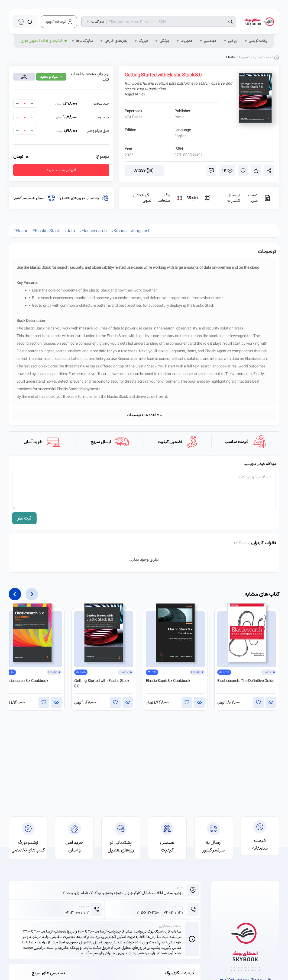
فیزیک (143, 41)
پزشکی (164, 41)
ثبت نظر (24, 518)
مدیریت (187, 41)
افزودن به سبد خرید (61, 170)
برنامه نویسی (258, 41)
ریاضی (233, 41)
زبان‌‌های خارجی (116, 41)
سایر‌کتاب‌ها (84, 41)
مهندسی (210, 41)
